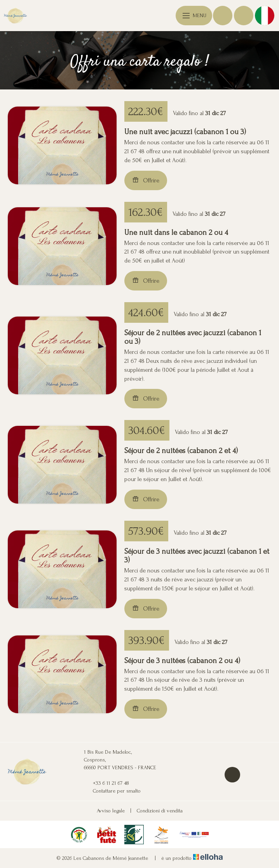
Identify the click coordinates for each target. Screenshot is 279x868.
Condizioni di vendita (160, 811)
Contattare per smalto (112, 791)
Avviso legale (111, 811)
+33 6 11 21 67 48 (106, 783)
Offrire (146, 180)
